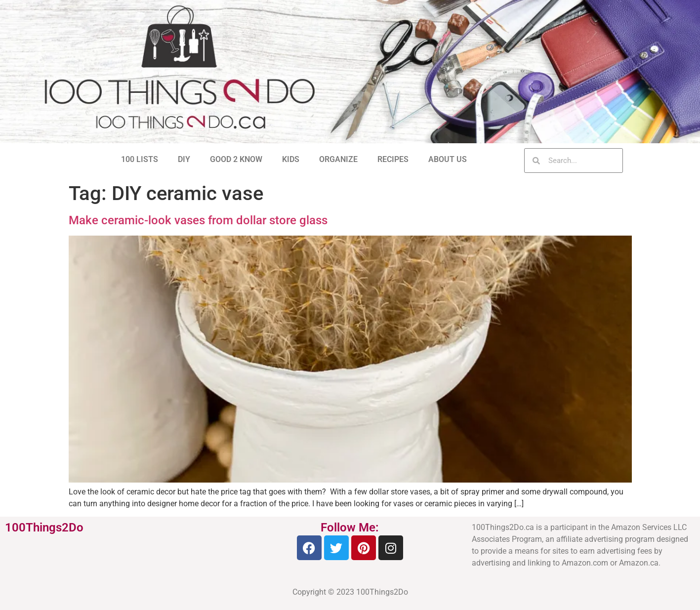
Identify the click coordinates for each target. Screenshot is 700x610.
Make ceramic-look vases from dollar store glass (198, 220)
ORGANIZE (338, 159)
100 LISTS (140, 159)
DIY (184, 159)
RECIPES (393, 159)
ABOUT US (448, 159)
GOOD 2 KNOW (236, 159)
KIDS (291, 159)
